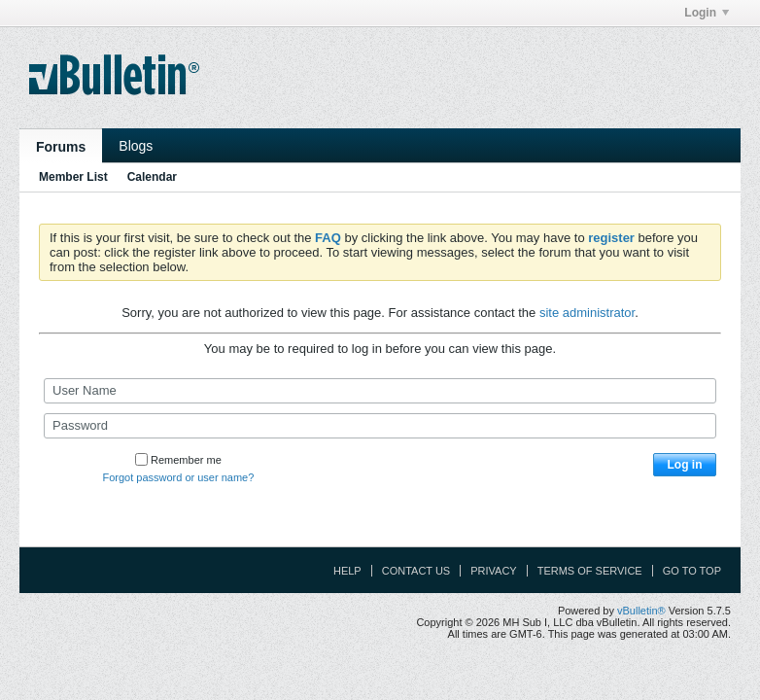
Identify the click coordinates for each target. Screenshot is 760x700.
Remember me (178, 460)
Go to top (692, 571)
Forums (61, 147)
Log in (685, 465)
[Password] (380, 426)
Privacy (493, 571)
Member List (73, 177)
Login (707, 13)
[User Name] (380, 391)
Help (347, 571)
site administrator (587, 313)
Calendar (152, 177)
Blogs (136, 146)
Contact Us (416, 571)
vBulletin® (641, 611)
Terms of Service (590, 571)
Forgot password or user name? (178, 477)
